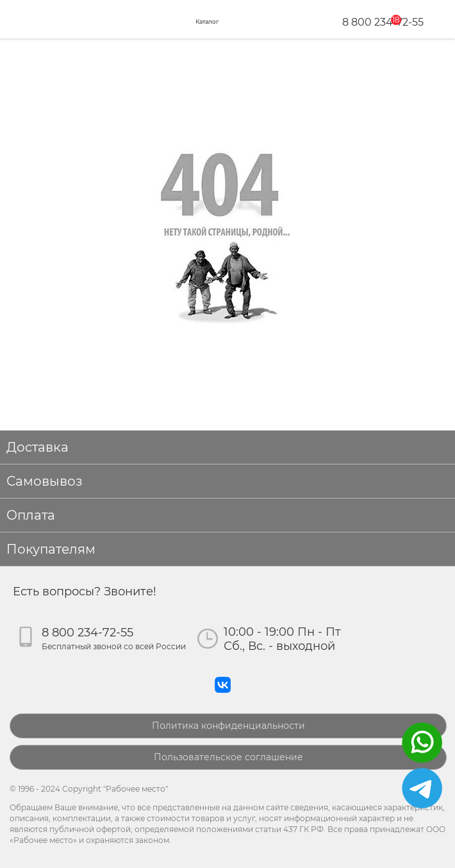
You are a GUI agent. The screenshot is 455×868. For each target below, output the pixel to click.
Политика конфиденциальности (228, 726)
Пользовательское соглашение (228, 757)
